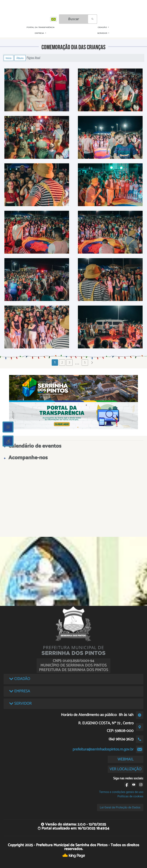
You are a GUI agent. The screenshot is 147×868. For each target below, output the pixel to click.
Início (9, 58)
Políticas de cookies (130, 796)
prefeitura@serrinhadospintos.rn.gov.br (103, 749)
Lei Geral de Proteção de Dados (120, 807)
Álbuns (20, 58)
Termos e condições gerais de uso (121, 792)
